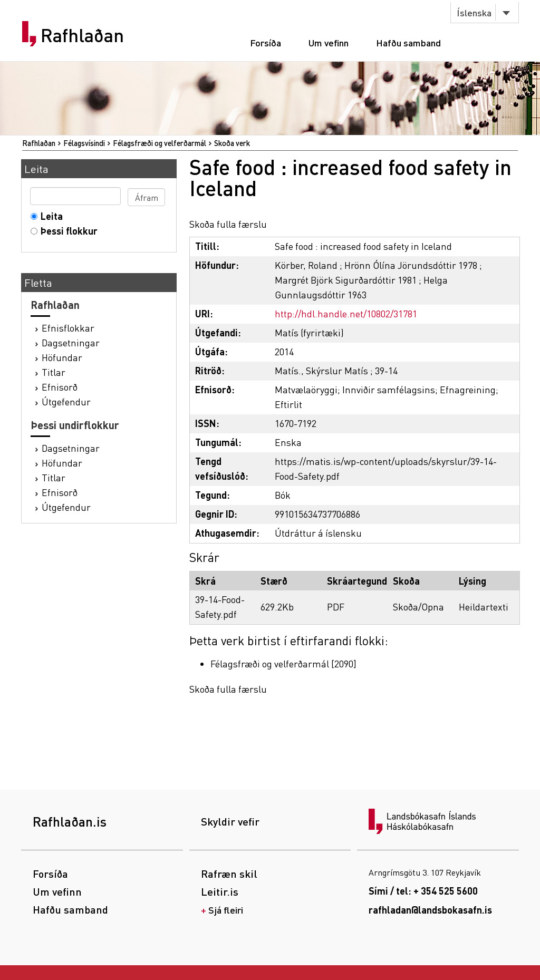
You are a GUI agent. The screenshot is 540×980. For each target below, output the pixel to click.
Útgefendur (66, 401)
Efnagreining (468, 389)
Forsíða (266, 42)
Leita (49, 216)
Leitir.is (220, 891)
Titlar (54, 372)
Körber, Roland (306, 265)
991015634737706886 (317, 514)
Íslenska (474, 12)
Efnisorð (60, 387)
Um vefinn (329, 42)
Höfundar (62, 357)
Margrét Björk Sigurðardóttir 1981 (346, 280)
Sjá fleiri (226, 910)
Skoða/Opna (418, 607)
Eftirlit (288, 404)
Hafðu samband (408, 42)
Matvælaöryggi (306, 389)
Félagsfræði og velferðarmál (160, 143)
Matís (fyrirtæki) (309, 332)
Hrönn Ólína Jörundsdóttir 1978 (411, 265)
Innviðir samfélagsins (389, 389)
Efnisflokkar (68, 328)
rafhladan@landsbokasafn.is (430, 910)
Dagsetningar (71, 342)
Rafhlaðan (82, 35)
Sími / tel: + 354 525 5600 (423, 891)
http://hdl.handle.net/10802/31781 (346, 313)
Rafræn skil (229, 874)
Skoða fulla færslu (228, 224)
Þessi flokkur (67, 231)
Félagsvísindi (84, 143)
